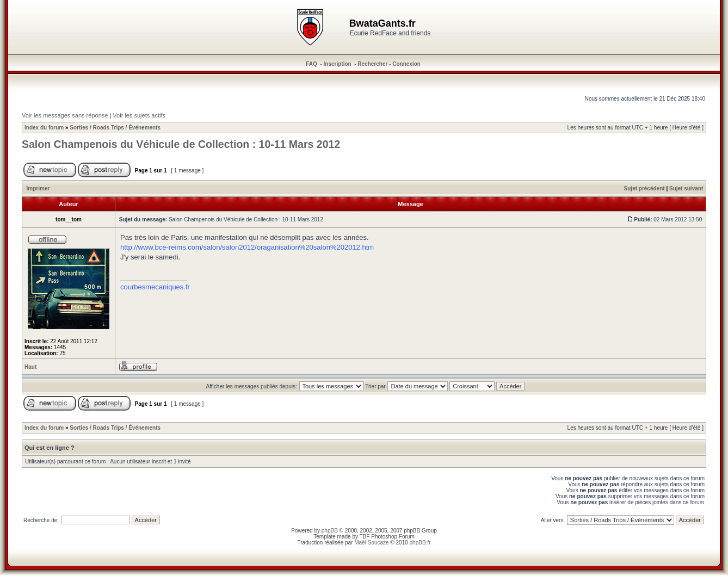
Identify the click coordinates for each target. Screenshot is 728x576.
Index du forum (44, 128)
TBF (365, 537)
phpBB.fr (420, 543)
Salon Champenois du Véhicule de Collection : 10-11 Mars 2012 (181, 144)
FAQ (311, 64)
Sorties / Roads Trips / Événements (115, 128)
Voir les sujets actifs (139, 115)
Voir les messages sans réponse (65, 115)
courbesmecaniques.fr (155, 287)
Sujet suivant (686, 188)
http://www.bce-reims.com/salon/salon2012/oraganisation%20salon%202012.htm (247, 247)
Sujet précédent (644, 188)
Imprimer (38, 188)
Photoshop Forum (393, 537)
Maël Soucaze (371, 543)
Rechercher (372, 64)
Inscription (338, 64)
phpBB (330, 531)
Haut (30, 367)
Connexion (406, 64)
